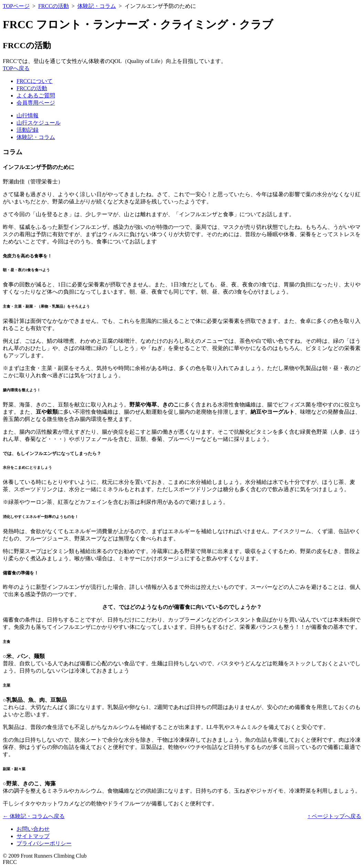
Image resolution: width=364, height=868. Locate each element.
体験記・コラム (97, 6)
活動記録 (28, 130)
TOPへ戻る (16, 68)
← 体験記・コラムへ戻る (34, 816)
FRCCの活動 (53, 6)
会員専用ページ (36, 103)
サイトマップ (33, 836)
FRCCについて (35, 81)
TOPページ (16, 6)
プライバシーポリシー (44, 843)
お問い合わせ (33, 829)
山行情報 (28, 115)
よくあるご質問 (36, 96)
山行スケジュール (39, 123)
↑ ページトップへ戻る (334, 816)
